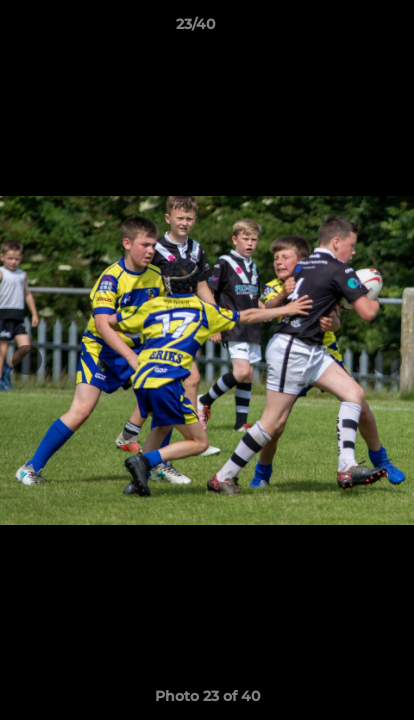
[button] (342, 29)
